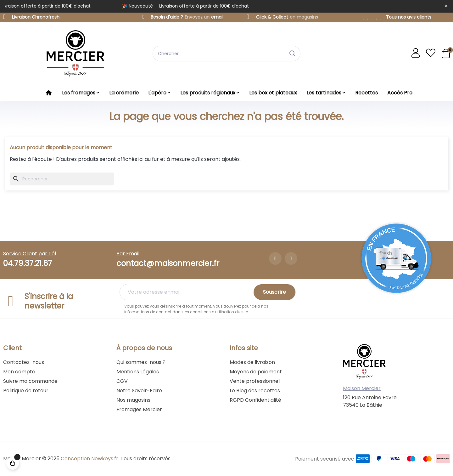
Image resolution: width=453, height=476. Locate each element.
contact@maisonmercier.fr (168, 263)
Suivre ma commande (30, 381)
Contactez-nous (24, 362)
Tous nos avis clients (409, 17)
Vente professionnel (255, 381)
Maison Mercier (362, 388)
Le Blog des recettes (255, 391)
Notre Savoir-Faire (139, 391)
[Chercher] (62, 179)
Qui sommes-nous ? (141, 362)
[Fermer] (446, 6)
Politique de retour (26, 391)
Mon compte (19, 372)
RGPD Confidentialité (255, 400)
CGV (122, 381)
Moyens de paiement (256, 372)
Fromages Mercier (139, 409)
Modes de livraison (252, 362)
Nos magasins (133, 400)
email (217, 17)
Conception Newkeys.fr (89, 459)
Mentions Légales (138, 372)
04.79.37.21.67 (28, 263)
